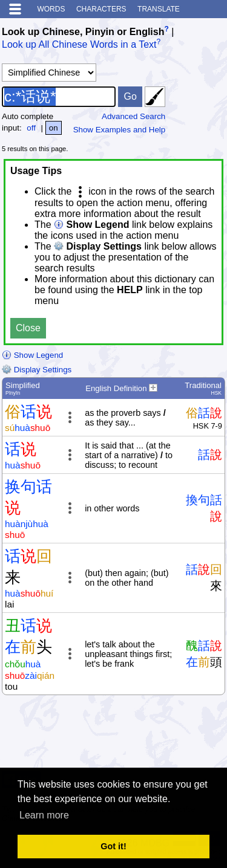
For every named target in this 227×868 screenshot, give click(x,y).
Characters (101, 9)
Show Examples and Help (120, 130)
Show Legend (32, 355)
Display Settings (37, 370)
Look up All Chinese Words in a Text (79, 45)
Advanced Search (133, 116)
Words (51, 9)
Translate (159, 9)
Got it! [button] (113, 846)
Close (28, 328)
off (31, 128)
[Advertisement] (128, 736)
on (54, 128)
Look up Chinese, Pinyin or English (83, 32)
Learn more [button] (44, 815)
